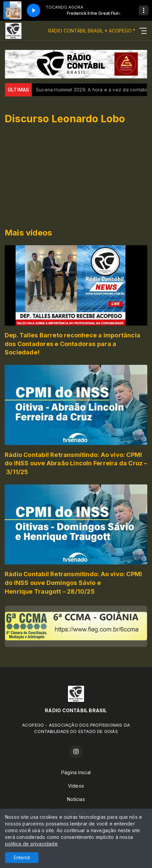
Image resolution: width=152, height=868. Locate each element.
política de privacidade (31, 844)
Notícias (76, 799)
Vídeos (76, 786)
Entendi (22, 857)
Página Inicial (76, 772)
